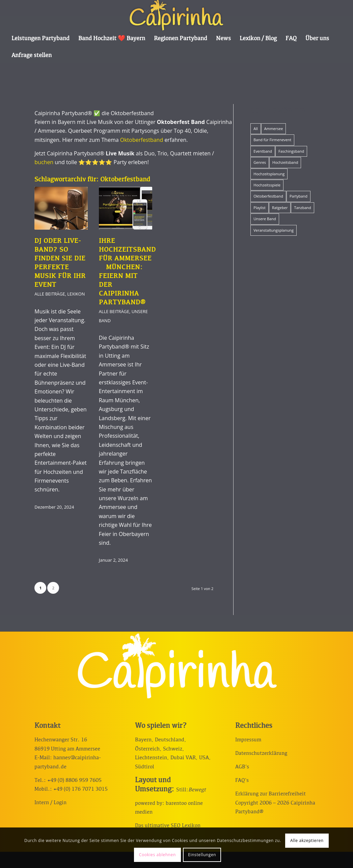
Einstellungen (202, 855)
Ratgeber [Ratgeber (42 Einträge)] (280, 208)
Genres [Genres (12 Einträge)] (260, 162)
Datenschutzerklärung (261, 754)
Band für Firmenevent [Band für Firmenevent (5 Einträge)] (272, 140)
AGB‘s (242, 767)
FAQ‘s (242, 781)
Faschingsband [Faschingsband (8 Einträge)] (291, 151)
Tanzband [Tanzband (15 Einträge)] (302, 208)
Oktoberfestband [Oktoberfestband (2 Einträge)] (268, 196)
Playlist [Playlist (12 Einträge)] (260, 208)
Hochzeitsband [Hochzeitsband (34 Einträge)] (285, 162)
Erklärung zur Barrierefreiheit (270, 794)
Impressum (248, 740)
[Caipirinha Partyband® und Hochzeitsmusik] (176, 15)
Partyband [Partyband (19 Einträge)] (298, 196)
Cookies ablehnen (157, 855)
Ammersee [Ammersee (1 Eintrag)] (274, 129)
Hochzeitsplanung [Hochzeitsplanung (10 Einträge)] (269, 174)
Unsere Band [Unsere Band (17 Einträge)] (265, 219)
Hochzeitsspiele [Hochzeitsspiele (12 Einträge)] (267, 185)
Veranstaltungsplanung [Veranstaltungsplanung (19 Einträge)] (274, 230)
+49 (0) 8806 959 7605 (74, 781)
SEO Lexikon (186, 826)
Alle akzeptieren (307, 840)
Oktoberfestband (142, 140)
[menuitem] (40, 39)
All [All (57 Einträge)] (256, 129)
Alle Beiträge (50, 294)
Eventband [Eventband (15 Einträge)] (263, 151)
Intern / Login (50, 803)
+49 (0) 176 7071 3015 (80, 789)
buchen (44, 162)
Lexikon (76, 294)
